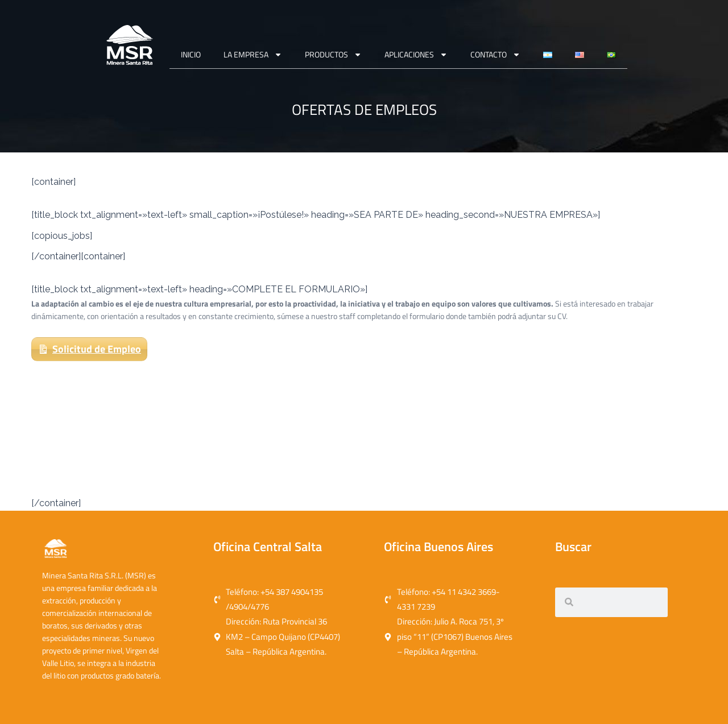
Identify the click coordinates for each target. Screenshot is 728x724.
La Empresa (253, 55)
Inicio (191, 54)
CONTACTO (495, 55)
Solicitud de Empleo (97, 349)
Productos (333, 55)
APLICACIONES (416, 55)
